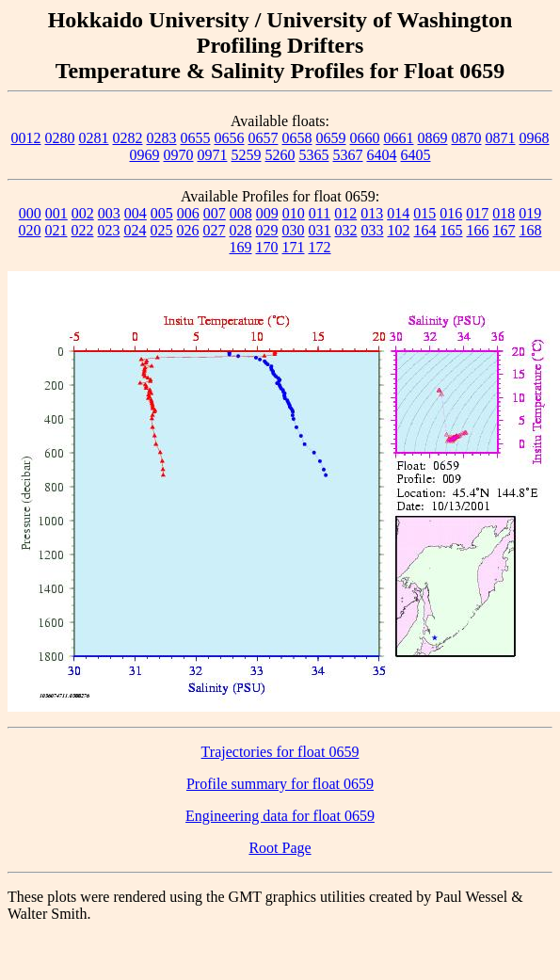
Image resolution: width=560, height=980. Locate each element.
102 (399, 230)
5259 (247, 155)
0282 (128, 138)
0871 (501, 138)
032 (346, 230)
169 (241, 247)
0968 (535, 138)
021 (56, 230)
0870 (467, 138)
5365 (314, 155)
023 (109, 230)
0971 (213, 155)
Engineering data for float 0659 (280, 816)
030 (294, 230)
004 (136, 213)
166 (478, 230)
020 (30, 230)
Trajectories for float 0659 (280, 752)
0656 (230, 138)
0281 (94, 138)
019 (530, 213)
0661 (399, 138)
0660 (365, 138)
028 (241, 230)
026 (188, 230)
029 (267, 230)
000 (30, 213)
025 (162, 230)
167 (504, 230)
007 (215, 213)
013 (372, 213)
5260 (280, 155)
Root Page (280, 848)
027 (215, 230)
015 (424, 213)
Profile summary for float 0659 (280, 784)
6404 (382, 155)
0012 (26, 138)
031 (320, 230)
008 (241, 213)
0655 (196, 138)
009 (267, 213)
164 (425, 230)
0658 (297, 138)
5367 (348, 155)
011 (320, 213)
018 (504, 213)
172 (320, 247)
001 (56, 213)
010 (294, 213)
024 (136, 230)
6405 (416, 155)
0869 (433, 138)
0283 (162, 138)
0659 (331, 138)
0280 (60, 138)
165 (452, 230)
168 (531, 230)
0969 (145, 155)
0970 (179, 155)
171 (294, 247)
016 (451, 213)
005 (162, 213)
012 (345, 213)
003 (109, 213)
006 (188, 213)
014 (398, 213)
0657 (264, 138)
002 (83, 213)
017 (477, 213)
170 (267, 247)
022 (83, 230)
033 (373, 230)
